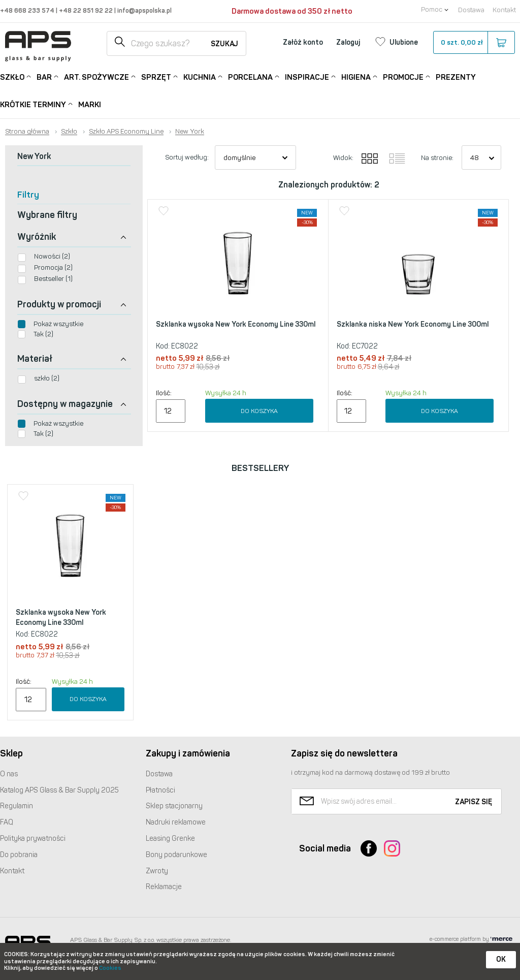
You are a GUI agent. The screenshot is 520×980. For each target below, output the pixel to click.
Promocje (403, 76)
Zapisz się (474, 802)
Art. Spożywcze (96, 76)
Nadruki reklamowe (176, 822)
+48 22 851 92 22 (87, 10)
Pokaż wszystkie (58, 324)
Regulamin (17, 806)
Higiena (356, 76)
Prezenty (456, 77)
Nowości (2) (52, 256)
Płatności (160, 790)
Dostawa (471, 10)
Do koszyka (259, 411)
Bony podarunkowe (176, 855)
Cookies (110, 968)
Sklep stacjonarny (174, 806)
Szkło (12, 76)
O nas (9, 774)
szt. (474, 43)
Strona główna (27, 132)
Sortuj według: (187, 157)
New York (190, 132)
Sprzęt (156, 76)
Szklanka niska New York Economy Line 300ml (413, 324)
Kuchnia (200, 76)
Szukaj (224, 44)
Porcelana (250, 76)
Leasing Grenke (170, 839)
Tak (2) (43, 334)
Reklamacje (164, 887)
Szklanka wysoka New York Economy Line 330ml (236, 324)
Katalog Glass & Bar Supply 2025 (59, 790)
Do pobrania (19, 855)
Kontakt (504, 10)
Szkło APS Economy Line (126, 132)
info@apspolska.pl (144, 10)
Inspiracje (307, 76)
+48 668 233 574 (28, 10)
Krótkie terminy (33, 104)
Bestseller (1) (53, 279)
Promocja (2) (53, 267)
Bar (44, 76)
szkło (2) (47, 378)
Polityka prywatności (33, 839)
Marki (90, 105)
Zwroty (157, 871)
